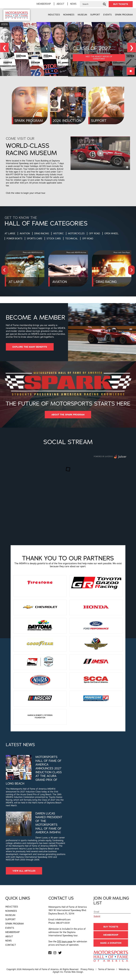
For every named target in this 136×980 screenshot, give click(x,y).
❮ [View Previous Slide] (4, 47)
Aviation (25, 233)
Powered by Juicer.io (103, 456)
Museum (82, 15)
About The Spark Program (68, 415)
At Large (10, 233)
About (60, 4)
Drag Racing (42, 233)
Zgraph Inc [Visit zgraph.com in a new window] (58, 972)
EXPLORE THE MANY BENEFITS (30, 347)
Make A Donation (111, 943)
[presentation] (5, 270)
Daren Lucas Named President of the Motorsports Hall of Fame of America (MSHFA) (49, 823)
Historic (58, 233)
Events (108, 15)
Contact (11, 945)
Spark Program (124, 15)
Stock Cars (54, 238)
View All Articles (24, 871)
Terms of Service (106, 969)
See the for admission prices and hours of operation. (68, 943)
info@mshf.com (63, 919)
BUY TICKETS (121, 4)
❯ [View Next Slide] (132, 47)
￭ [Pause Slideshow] (131, 71)
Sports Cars (35, 238)
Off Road (94, 233)
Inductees (54, 15)
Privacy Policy (87, 969)
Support (95, 15)
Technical (72, 238)
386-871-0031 (63, 923)
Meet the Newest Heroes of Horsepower (99, 58)
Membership (44, 4)
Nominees (69, 15)
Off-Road (88, 238)
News (73, 4)
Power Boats (15, 238)
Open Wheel (111, 233)
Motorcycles (76, 233)
